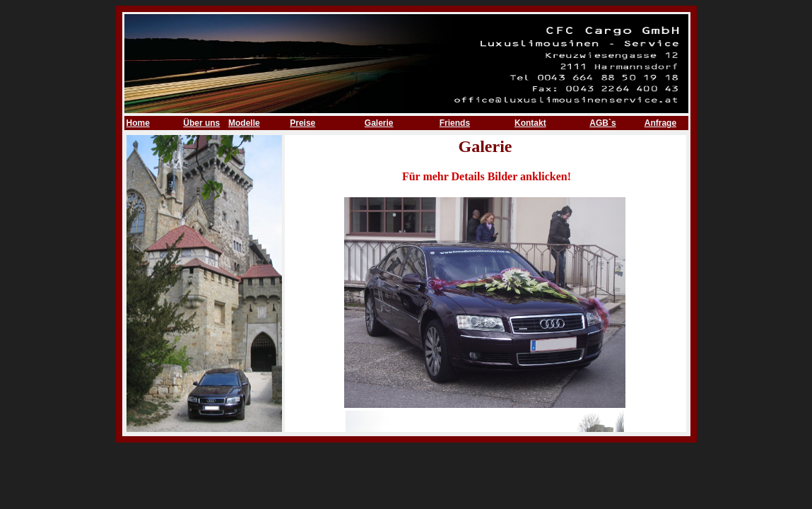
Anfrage (660, 123)
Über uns (201, 123)
